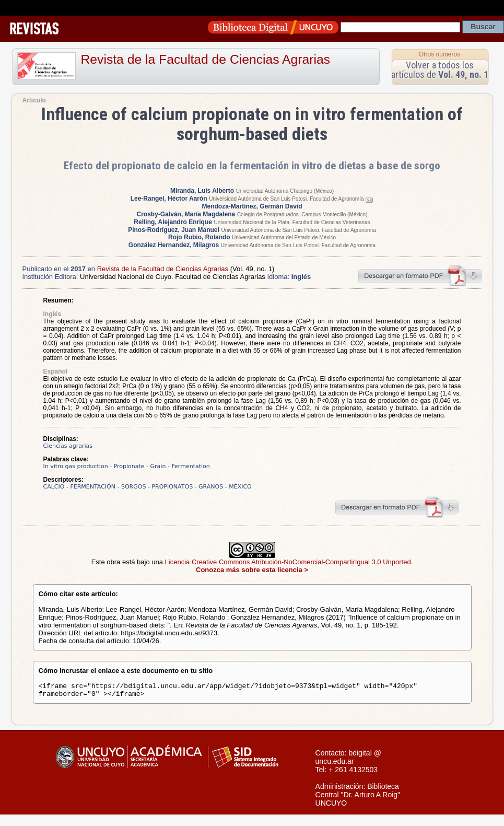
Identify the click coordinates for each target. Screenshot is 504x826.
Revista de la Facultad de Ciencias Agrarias (206, 59)
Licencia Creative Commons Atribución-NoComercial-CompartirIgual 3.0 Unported (288, 562)
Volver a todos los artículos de (440, 70)
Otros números (439, 54)
